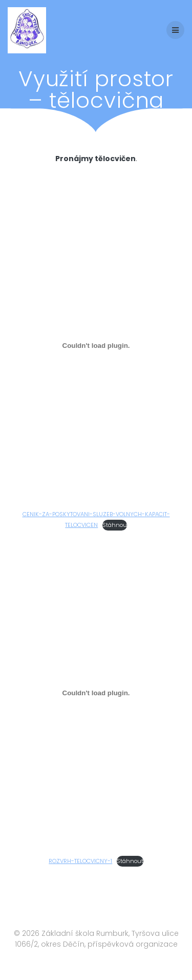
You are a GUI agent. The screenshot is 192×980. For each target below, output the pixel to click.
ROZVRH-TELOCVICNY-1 (80, 861)
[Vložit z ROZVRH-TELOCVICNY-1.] (96, 693)
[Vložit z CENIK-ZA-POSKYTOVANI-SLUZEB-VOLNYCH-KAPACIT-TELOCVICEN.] (96, 346)
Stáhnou (115, 525)
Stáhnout (130, 861)
